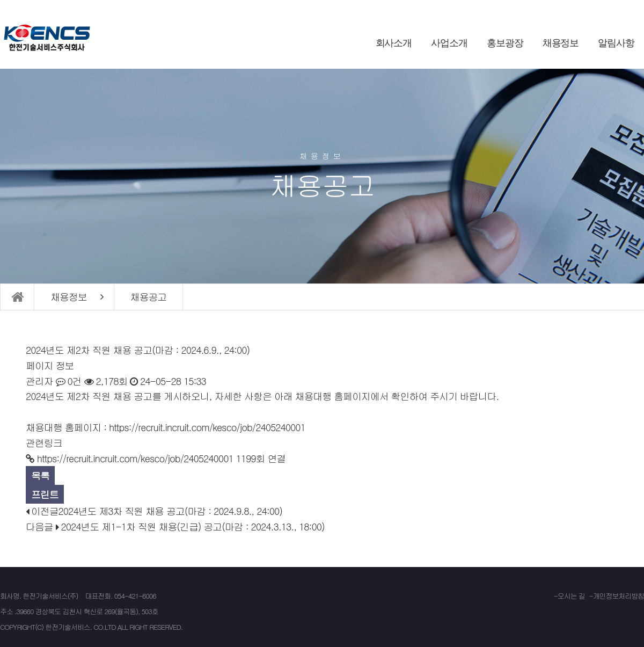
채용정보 (561, 43)
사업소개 (449, 43)
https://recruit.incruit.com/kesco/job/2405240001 (207, 427)
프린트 (45, 494)
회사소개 (394, 43)
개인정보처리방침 (619, 596)
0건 (69, 381)
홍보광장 (505, 43)
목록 (40, 475)
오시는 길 (571, 596)
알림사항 (616, 43)
